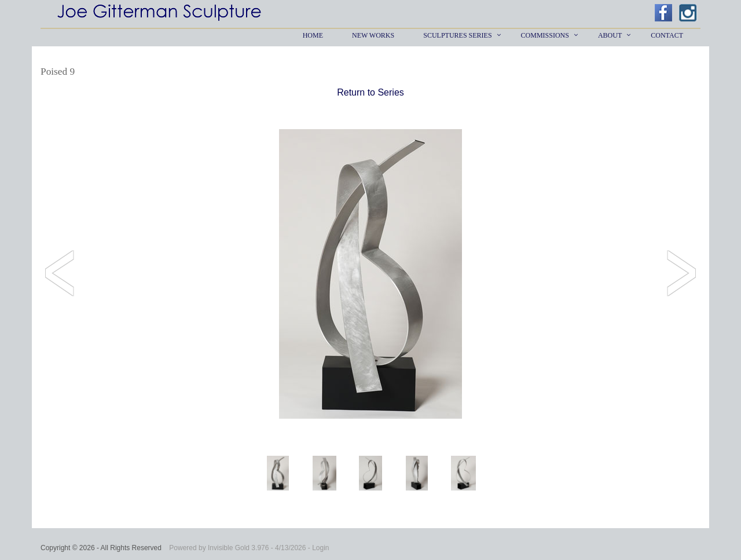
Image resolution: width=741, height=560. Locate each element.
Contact (667, 35)
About (610, 35)
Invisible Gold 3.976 (239, 548)
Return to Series (370, 92)
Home (313, 35)
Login (320, 548)
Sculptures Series (457, 35)
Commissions (545, 35)
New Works (373, 35)
